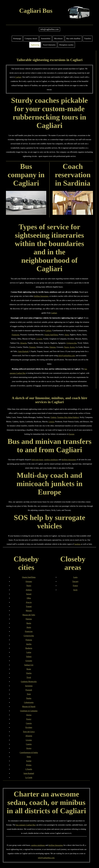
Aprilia (29, 644)
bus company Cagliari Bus (26, 825)
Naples (29, 698)
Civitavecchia (71, 343)
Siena (67, 335)
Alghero (29, 590)
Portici (29, 719)
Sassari (29, 594)
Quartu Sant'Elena (51, 335)
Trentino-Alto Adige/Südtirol (68, 417)
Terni (29, 694)
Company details (31, 39)
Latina (29, 652)
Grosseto (29, 661)
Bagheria (29, 648)
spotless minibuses (51, 460)
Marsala (29, 611)
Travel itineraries (49, 45)
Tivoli (29, 677)
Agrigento (29, 686)
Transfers (88, 39)
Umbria (53, 417)
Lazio (75, 577)
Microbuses (58, 39)
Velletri (29, 657)
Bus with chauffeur (73, 39)
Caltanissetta (29, 702)
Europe (72, 434)
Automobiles (46, 39)
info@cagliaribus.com (49, 29)
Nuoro (67, 347)
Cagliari (18, 77)
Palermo (53, 347)
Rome (29, 669)
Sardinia (77, 544)
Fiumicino (16, 335)
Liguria (51, 422)
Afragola (23, 343)
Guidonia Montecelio (29, 681)
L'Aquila (29, 769)
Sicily (75, 590)
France (75, 586)
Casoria (29, 723)
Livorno (39, 339)
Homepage (17, 39)
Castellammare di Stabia (29, 752)
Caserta (29, 744)
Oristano (29, 581)
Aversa (29, 715)
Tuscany (75, 581)
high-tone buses (37, 460)
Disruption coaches (66, 45)
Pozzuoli (29, 690)
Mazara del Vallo (29, 615)
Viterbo (29, 673)
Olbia (29, 598)
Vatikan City (29, 665)
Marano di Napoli (29, 706)
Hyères (29, 765)
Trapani (29, 606)
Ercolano (29, 727)
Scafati (29, 761)
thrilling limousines (41, 296)
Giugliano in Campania (29, 711)
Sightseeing (35, 45)
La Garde (29, 777)
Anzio (29, 627)
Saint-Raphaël (23, 351)
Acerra (72, 347)
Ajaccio (29, 602)
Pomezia (32, 347)
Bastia (29, 623)
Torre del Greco (29, 732)
